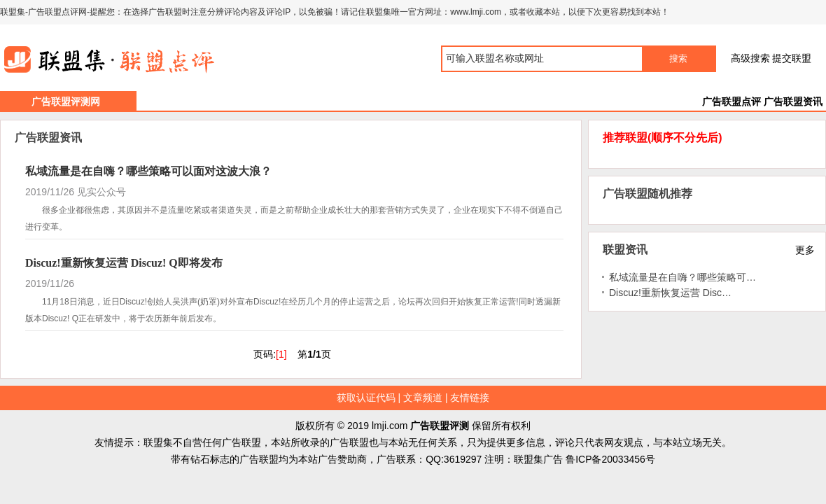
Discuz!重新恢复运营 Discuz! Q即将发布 (124, 263)
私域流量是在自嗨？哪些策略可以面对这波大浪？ (148, 171)
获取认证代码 (366, 398)
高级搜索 (750, 58)
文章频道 (423, 398)
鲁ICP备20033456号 (610, 459)
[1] (281, 354)
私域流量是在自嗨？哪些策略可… (682, 277)
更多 (805, 250)
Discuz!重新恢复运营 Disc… (670, 293)
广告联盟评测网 (66, 101)
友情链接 (470, 398)
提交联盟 (792, 58)
